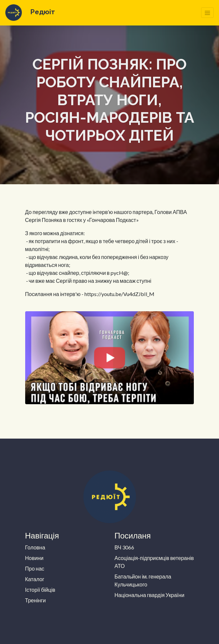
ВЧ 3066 (125, 547)
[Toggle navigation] (207, 13)
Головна (35, 547)
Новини (34, 558)
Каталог (35, 579)
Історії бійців (40, 590)
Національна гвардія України (150, 595)
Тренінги (36, 600)
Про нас (35, 568)
